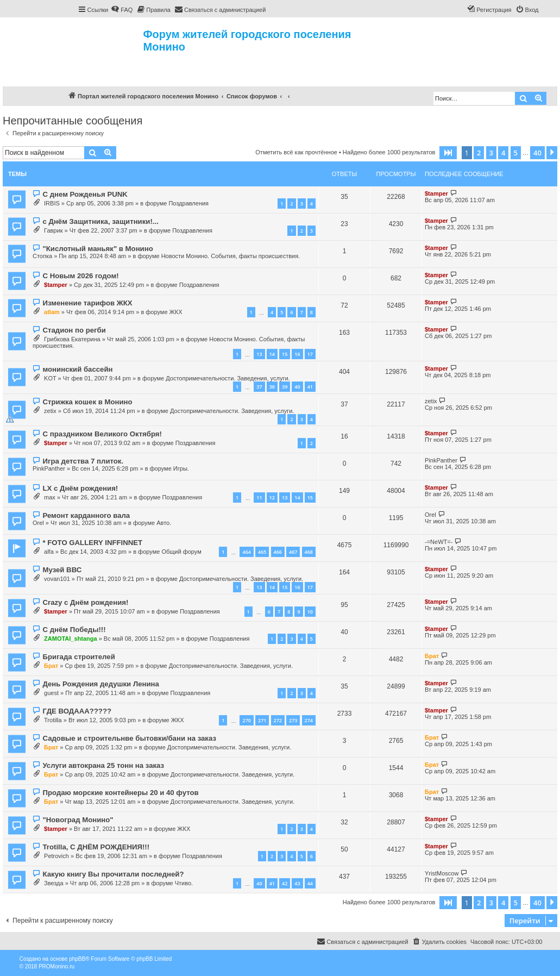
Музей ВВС (62, 570)
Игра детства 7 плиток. (83, 461)
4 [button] (503, 153)
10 (310, 612)
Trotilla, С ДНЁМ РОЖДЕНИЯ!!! (96, 847)
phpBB (77, 959)
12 (272, 498)
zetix (50, 411)
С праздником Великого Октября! (102, 434)
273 (293, 720)
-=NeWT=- (439, 542)
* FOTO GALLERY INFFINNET (92, 543)
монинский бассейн (77, 369)
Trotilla (53, 720)
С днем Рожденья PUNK (85, 194)
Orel (38, 523)
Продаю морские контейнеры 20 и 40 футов (120, 793)
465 (262, 552)
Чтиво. (184, 883)
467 (293, 552)
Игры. (181, 468)
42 (285, 883)
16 (297, 354)
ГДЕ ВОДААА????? (77, 711)
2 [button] (479, 153)
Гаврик (53, 230)
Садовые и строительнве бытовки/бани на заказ (129, 738)
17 (310, 354)
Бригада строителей (78, 657)
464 (246, 552)
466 (278, 552)
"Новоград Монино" (78, 820)
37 (259, 387)
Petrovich (56, 856)
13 (259, 354)
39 (285, 387)
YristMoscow (442, 873)
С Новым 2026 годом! (80, 276)
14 (272, 354)
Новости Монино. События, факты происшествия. (231, 256)
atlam (52, 312)
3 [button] (491, 153)
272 (278, 720)
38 (272, 387)
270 (246, 720)
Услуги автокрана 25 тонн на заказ (103, 765)
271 (262, 720)
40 (297, 387)
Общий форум (181, 552)
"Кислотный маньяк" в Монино (97, 249)
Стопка (42, 256)
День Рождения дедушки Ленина (100, 684)
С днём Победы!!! (74, 630)
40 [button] (537, 153)
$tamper (436, 193)
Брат (51, 666)
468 (309, 552)
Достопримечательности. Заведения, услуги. (228, 378)
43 (297, 883)
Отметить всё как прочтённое (296, 152)
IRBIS (52, 203)
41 (310, 387)
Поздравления (188, 203)
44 (310, 883)
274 (309, 720)
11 (259, 498)
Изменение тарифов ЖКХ (87, 303)
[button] (448, 153)
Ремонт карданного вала (86, 515)
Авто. (164, 523)
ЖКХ (176, 312)
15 (285, 354)
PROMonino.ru (56, 966)
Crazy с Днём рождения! (85, 602)
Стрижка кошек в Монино (87, 402)
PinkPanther (49, 468)
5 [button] (516, 153)
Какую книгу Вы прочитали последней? (113, 874)
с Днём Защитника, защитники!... (100, 221)
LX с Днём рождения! (80, 488)
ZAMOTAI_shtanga (71, 639)
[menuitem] (122, 10)
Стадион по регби (74, 330)
